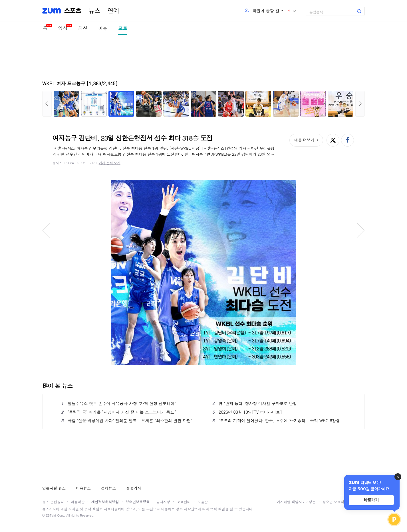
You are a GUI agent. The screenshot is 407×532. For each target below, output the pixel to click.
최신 (83, 28)
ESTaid (51, 515)
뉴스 (94, 11)
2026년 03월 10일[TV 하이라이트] (247, 412)
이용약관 (78, 502)
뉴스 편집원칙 (53, 502)
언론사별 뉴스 (54, 488)
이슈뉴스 (83, 488)
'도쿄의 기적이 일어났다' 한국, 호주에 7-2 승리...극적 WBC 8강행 (276, 421)
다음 (360, 104)
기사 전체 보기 (110, 163)
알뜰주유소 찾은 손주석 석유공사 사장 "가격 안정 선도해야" (119, 403)
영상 (63, 28)
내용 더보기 (304, 140)
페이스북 (347, 140)
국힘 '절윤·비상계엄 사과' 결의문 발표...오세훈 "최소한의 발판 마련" (127, 421)
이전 (47, 104)
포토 (123, 28)
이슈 (103, 28)
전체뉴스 (108, 488)
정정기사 (134, 488)
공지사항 (163, 502)
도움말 (203, 502)
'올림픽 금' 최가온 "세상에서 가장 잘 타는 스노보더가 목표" (118, 412)
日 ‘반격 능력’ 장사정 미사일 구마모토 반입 (254, 403)
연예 (113, 11)
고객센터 (184, 502)
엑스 (333, 140)
